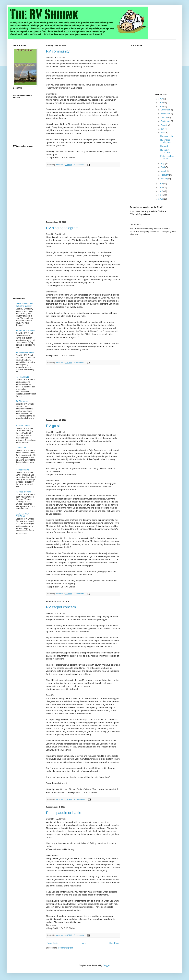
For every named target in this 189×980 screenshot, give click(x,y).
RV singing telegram (62, 228)
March (164, 171)
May (163, 163)
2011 (161, 195)
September (166, 121)
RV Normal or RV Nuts (25, 330)
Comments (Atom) (66, 948)
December (166, 110)
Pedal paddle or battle (64, 813)
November (166, 114)
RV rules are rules (24, 492)
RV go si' (53, 426)
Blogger (106, 965)
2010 (161, 199)
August (164, 125)
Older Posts (114, 943)
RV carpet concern (61, 607)
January (165, 179)
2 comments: (79, 362)
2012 (161, 191)
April (163, 167)
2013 (161, 187)
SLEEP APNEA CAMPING (22, 515)
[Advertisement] (83, 194)
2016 (161, 103)
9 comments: (79, 594)
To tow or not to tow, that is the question (24, 305)
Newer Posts (52, 943)
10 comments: (80, 799)
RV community (58, 51)
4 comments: (79, 165)
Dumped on (21, 448)
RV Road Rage (22, 377)
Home (83, 943)
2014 (161, 184)
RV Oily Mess (22, 401)
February (165, 175)
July (163, 129)
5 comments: (79, 935)
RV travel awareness (25, 352)
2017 (161, 99)
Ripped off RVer (23, 470)
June (163, 133)
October (165, 117)
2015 (161, 107)
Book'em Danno (23, 426)
